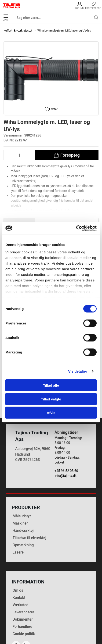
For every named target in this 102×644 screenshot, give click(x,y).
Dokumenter (23, 590)
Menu (6, 18)
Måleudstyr (22, 487)
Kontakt (19, 568)
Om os (18, 561)
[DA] (11, 6)
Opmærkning (23, 516)
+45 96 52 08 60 (66, 442)
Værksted (21, 576)
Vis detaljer (78, 371)
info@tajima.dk (66, 446)
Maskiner (20, 494)
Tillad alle (51, 385)
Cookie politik (24, 605)
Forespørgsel (94, 5)
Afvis (51, 413)
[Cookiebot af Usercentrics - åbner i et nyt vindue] (76, 228)
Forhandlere (22, 597)
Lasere (18, 523)
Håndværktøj (23, 501)
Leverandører (23, 583)
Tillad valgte (51, 399)
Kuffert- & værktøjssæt (18, 31)
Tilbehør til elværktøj (29, 509)
